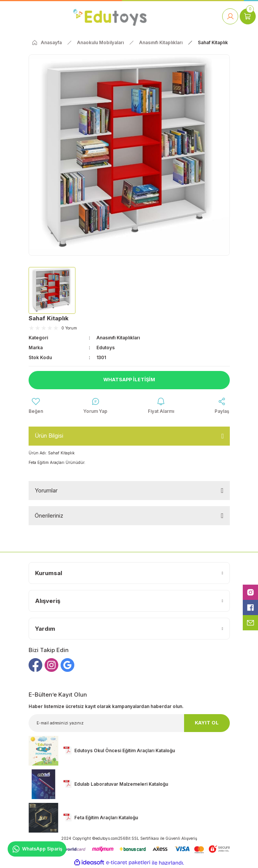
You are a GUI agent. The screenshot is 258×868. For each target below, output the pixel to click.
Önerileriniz (49, 516)
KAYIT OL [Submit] (207, 723)
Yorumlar (46, 490)
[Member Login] (230, 16)
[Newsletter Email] (129, 723)
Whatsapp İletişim (129, 380)
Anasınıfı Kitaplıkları (118, 338)
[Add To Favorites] (36, 406)
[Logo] (110, 16)
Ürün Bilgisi (49, 436)
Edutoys (106, 348)
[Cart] (248, 16)
